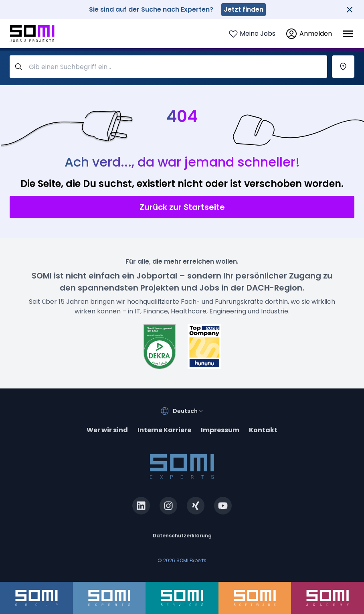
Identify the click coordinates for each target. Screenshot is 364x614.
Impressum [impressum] (220, 430)
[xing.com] (196, 506)
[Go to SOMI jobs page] (32, 34)
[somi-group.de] (36, 598)
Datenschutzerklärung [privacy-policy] (182, 536)
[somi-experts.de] (109, 598)
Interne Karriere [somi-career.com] (164, 430)
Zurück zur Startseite (182, 207)
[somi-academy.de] (328, 598)
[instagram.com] (168, 506)
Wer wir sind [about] (107, 430)
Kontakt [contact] (263, 430)
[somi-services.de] (182, 598)
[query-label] (168, 67)
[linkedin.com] (141, 506)
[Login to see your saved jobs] (252, 34)
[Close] (350, 10)
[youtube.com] (223, 506)
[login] (308, 34)
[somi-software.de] (255, 598)
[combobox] (188, 411)
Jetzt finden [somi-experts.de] (244, 9)
